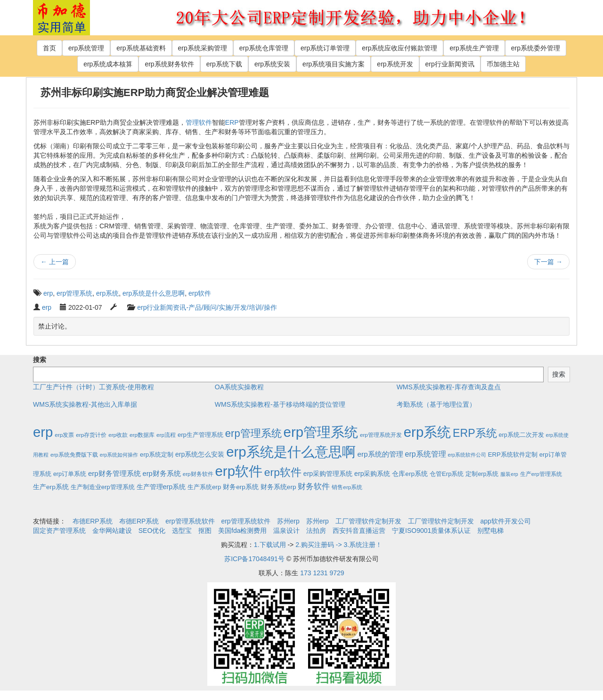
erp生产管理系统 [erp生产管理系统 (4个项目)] (200, 435)
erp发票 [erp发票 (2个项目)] (64, 435)
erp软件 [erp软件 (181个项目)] (283, 472)
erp (48, 293)
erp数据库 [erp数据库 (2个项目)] (142, 435)
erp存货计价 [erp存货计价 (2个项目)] (91, 435)
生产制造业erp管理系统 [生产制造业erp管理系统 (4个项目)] (103, 487)
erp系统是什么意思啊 (154, 293)
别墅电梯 (490, 531)
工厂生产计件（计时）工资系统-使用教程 (94, 387)
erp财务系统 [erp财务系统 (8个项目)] (161, 474)
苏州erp (288, 521)
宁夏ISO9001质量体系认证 (431, 531)
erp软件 (200, 293)
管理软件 (199, 122)
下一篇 (548, 262)
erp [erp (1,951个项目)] (43, 432)
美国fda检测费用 (242, 531)
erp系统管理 (86, 48)
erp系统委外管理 (536, 48)
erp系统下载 (224, 64)
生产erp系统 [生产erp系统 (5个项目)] (51, 487)
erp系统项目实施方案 (334, 64)
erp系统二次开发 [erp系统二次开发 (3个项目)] (522, 435)
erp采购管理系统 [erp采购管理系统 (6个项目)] (328, 474)
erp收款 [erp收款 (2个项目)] (118, 435)
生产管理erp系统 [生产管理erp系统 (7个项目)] (161, 487)
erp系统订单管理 (325, 48)
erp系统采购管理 (203, 48)
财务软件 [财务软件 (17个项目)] (314, 487)
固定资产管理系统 (59, 531)
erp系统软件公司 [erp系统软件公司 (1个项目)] (467, 455)
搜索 (40, 360)
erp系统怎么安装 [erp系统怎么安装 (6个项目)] (200, 454)
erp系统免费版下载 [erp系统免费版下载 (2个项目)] (74, 455)
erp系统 (107, 293)
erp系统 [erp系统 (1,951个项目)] (427, 432)
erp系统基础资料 (141, 48)
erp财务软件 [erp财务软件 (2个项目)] (198, 474)
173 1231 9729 (322, 573)
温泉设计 (286, 531)
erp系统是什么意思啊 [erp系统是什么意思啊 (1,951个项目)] (291, 452)
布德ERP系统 (93, 521)
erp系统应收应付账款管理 (399, 48)
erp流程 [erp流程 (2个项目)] (166, 435)
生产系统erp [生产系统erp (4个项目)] (204, 487)
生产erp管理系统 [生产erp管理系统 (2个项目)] (541, 474)
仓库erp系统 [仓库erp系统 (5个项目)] (410, 474)
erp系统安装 (272, 64)
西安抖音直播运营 (359, 531)
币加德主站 (503, 64)
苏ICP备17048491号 (254, 559)
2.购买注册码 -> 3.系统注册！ (339, 545)
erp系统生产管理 (474, 48)
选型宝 (182, 531)
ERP (232, 122)
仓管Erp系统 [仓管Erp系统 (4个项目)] (447, 474)
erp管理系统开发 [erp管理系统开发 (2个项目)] (381, 435)
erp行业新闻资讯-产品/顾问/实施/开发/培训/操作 (207, 307)
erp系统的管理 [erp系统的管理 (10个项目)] (380, 454)
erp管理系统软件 (190, 521)
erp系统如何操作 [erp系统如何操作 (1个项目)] (119, 455)
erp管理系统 (74, 293)
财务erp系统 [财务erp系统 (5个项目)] (241, 487)
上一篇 (55, 262)
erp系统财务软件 (169, 64)
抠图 (205, 531)
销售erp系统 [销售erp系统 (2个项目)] (347, 487)
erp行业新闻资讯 (450, 64)
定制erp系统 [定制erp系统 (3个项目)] (482, 474)
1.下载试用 (270, 545)
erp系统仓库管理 (264, 48)
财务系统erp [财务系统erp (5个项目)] (278, 487)
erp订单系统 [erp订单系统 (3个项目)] (70, 474)
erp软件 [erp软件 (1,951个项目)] (239, 471)
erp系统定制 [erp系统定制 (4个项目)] (157, 455)
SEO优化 (152, 531)
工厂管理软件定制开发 (368, 521)
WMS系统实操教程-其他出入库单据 (85, 404)
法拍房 (316, 531)
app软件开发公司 (506, 521)
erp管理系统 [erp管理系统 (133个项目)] (253, 433)
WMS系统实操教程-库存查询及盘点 (449, 387)
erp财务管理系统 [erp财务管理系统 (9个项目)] (114, 473)
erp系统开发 (395, 64)
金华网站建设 (112, 531)
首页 (49, 48)
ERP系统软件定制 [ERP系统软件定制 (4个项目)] (513, 455)
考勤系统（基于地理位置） (436, 404)
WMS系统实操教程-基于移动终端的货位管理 (280, 404)
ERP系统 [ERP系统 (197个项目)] (475, 433)
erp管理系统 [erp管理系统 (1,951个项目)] (321, 432)
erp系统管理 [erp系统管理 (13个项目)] (426, 454)
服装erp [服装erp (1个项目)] (509, 474)
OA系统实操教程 (239, 387)
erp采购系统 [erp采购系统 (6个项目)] (372, 474)
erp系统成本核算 (108, 64)
